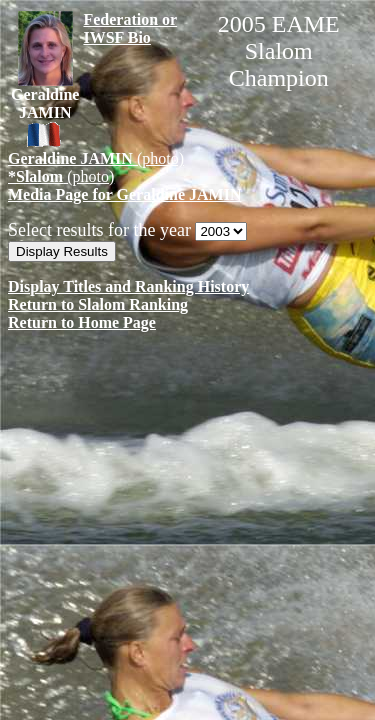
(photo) (96, 158)
